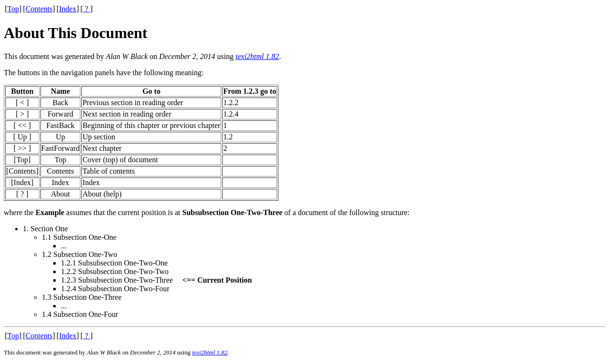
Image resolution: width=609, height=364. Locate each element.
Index (68, 9)
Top (13, 9)
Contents (39, 9)
